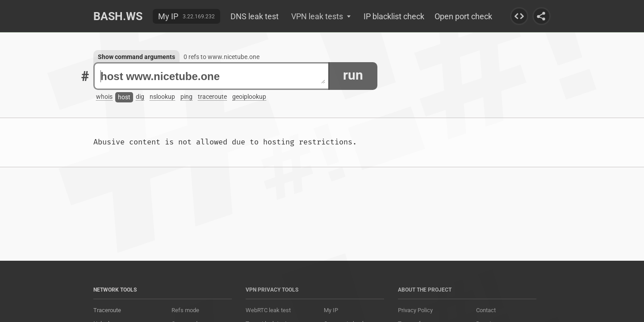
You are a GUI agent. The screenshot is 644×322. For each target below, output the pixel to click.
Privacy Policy (415, 310)
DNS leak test (255, 16)
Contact (486, 310)
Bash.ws (118, 16)
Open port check (463, 16)
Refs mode (185, 310)
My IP (168, 16)
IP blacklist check (394, 16)
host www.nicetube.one (213, 76)
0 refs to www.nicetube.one (222, 57)
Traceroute (107, 310)
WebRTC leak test (268, 310)
